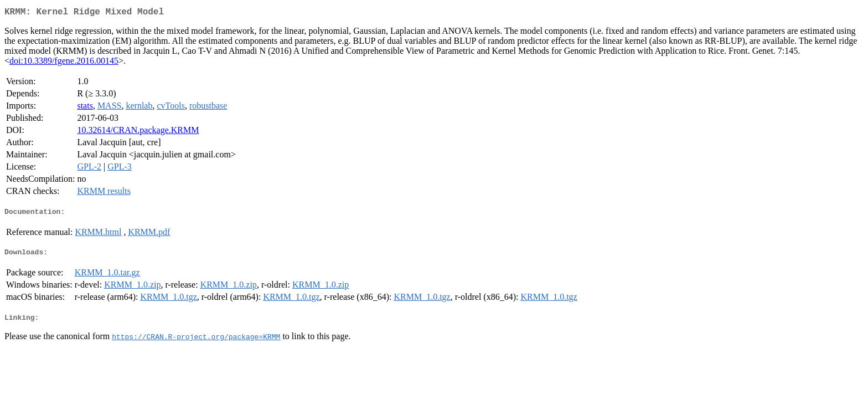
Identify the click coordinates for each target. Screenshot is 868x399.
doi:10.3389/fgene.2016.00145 (64, 63)
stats (85, 108)
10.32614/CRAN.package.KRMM (138, 132)
